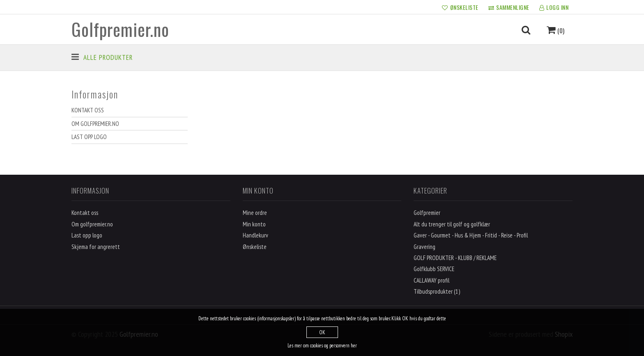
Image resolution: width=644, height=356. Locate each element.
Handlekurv (255, 235)
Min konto (254, 224)
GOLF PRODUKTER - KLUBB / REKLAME (455, 258)
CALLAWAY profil (431, 280)
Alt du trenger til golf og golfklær (452, 224)
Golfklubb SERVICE (434, 269)
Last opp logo (89, 137)
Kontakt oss (88, 110)
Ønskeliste (255, 247)
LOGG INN (554, 8)
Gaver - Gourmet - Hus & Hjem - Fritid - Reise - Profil (471, 235)
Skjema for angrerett (96, 247)
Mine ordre (255, 213)
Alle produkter (108, 57)
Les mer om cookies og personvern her (322, 346)
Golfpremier (427, 213)
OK (322, 332)
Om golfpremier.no (95, 124)
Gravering (424, 247)
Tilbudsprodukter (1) (437, 291)
